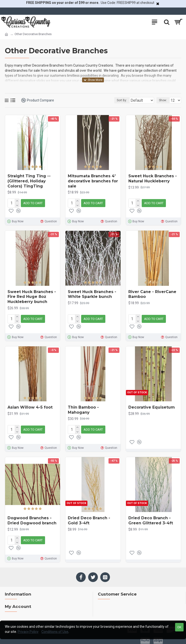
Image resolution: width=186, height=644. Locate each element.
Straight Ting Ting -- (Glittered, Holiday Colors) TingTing (29, 181)
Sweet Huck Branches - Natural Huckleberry (153, 178)
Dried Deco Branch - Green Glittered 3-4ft (151, 518)
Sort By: (110, 100)
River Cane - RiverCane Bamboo (152, 293)
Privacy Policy (28, 632)
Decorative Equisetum (152, 405)
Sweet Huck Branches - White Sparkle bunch (92, 293)
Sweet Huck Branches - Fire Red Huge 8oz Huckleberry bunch (32, 296)
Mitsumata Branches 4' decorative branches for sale (93, 181)
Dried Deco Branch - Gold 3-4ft (89, 518)
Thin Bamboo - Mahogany (83, 408)
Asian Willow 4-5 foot (30, 405)
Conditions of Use (55, 632)
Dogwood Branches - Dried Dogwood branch (32, 518)
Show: (163, 100)
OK (179, 627)
